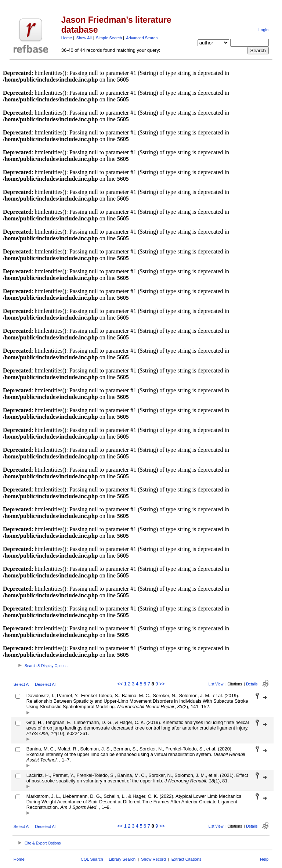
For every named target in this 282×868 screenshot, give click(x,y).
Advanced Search (142, 38)
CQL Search (92, 859)
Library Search (122, 859)
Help (264, 859)
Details (252, 684)
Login (263, 30)
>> (162, 684)
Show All (84, 38)
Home (67, 38)
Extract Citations (186, 859)
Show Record (153, 859)
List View (216, 684)
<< (120, 684)
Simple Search (109, 38)
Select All (22, 684)
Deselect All (46, 684)
